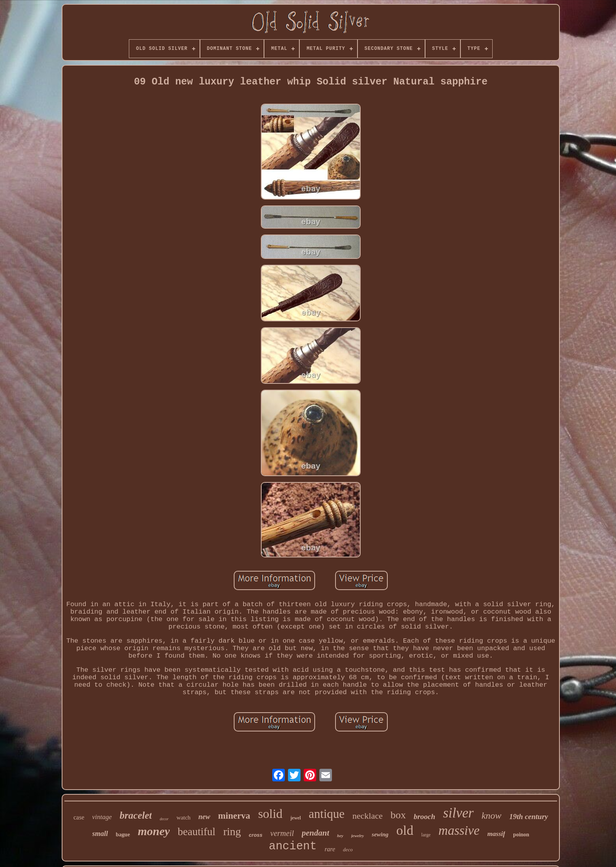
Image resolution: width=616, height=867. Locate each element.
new (204, 817)
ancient (293, 846)
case (79, 817)
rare (330, 849)
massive (459, 830)
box (398, 815)
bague (123, 835)
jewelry (357, 836)
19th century (529, 817)
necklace (368, 816)
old (405, 830)
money (154, 831)
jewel (296, 818)
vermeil (282, 833)
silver (458, 813)
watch (183, 818)
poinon (521, 835)
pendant (315, 833)
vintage (102, 817)
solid (270, 814)
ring (232, 831)
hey (340, 836)
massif (496, 834)
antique (327, 814)
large (426, 835)
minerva (234, 816)
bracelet (136, 815)
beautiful (196, 832)
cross (256, 835)
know (492, 816)
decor (164, 819)
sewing (380, 834)
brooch (424, 817)
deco (348, 850)
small (100, 834)
